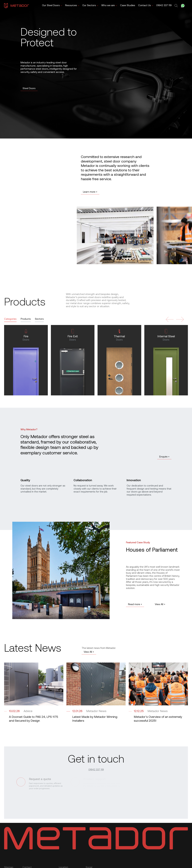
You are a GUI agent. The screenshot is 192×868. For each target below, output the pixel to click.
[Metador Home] (17, 6)
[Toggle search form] (176, 6)
